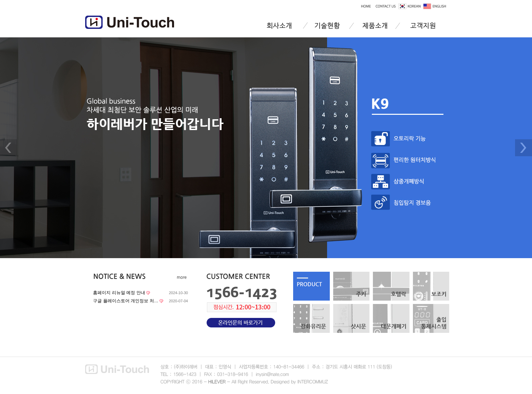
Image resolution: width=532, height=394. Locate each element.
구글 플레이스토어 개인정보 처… (126, 301)
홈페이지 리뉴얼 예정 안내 (119, 293)
